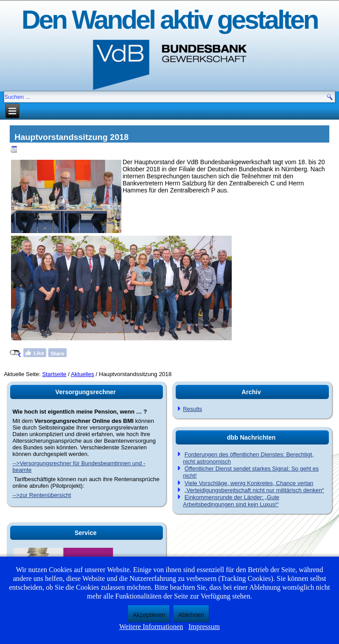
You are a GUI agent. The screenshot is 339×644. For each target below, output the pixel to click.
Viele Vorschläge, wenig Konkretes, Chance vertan (249, 483)
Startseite (54, 374)
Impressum (204, 627)
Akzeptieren (149, 615)
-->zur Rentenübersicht (42, 495)
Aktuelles (82, 374)
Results (192, 409)
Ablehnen (191, 615)
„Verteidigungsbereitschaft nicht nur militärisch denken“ (254, 490)
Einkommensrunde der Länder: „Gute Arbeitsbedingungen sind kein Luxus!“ (231, 501)
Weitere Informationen (151, 627)
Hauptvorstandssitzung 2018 (72, 137)
